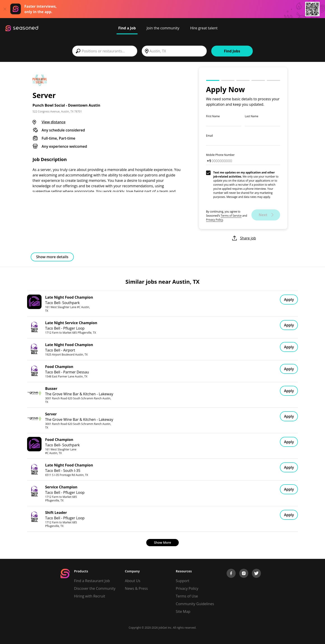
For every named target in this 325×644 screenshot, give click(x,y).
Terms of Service (231, 216)
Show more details (52, 257)
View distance (53, 122)
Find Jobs (232, 51)
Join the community (163, 28)
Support (183, 581)
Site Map (183, 611)
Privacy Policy (215, 220)
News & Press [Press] (136, 588)
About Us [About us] (133, 581)
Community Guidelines (195, 604)
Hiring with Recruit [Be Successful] (90, 596)
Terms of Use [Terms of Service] (187, 596)
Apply (289, 300)
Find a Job (127, 28)
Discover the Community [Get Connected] (95, 588)
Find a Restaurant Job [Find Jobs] (92, 581)
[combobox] (105, 51)
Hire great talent (204, 28)
